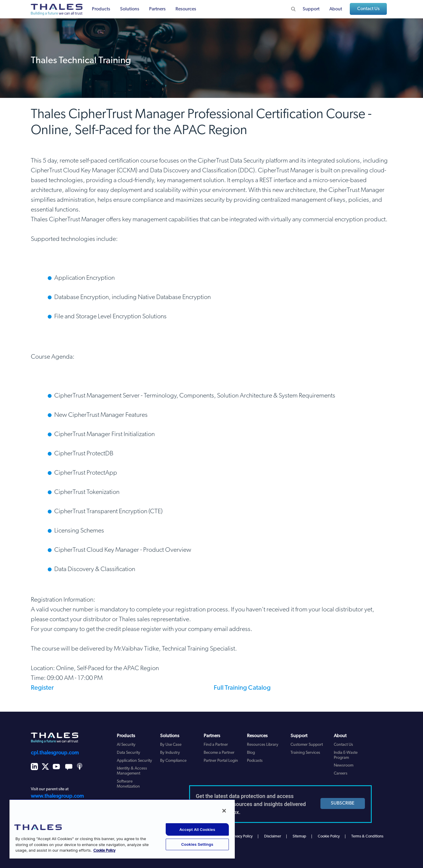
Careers (341, 774)
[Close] (224, 811)
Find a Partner (216, 745)
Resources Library (263, 745)
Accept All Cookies (197, 829)
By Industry (170, 753)
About (336, 9)
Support (311, 9)
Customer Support (307, 745)
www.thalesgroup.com (57, 796)
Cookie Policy (329, 836)
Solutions (130, 9)
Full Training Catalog (242, 688)
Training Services (305, 753)
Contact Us (368, 9)
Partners (157, 9)
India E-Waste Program (346, 755)
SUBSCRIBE (343, 803)
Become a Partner (219, 753)
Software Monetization (128, 784)
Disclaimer (273, 836)
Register (42, 688)
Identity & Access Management (132, 771)
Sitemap (299, 836)
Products (101, 9)
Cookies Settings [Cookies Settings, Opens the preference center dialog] (197, 844)
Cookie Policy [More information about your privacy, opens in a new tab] (104, 851)
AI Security (126, 745)
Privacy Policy (242, 836)
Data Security (129, 753)
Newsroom (344, 766)
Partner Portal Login (221, 761)
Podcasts (255, 761)
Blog (251, 753)
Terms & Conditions (367, 836)
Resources (186, 9)
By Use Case (171, 745)
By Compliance (173, 761)
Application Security (134, 761)
